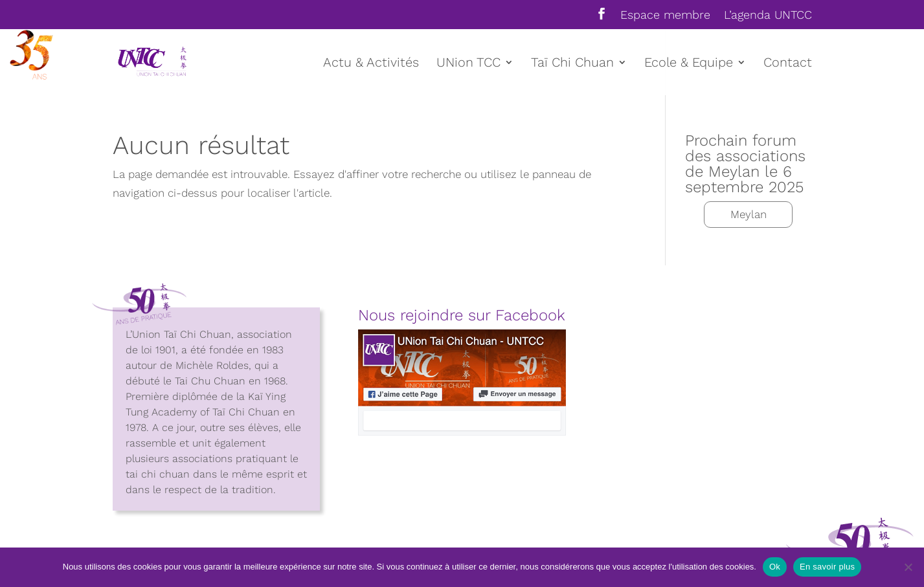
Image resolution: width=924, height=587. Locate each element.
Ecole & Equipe (689, 64)
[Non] (908, 567)
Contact (788, 64)
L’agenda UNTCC (768, 15)
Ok (775, 567)
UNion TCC (468, 64)
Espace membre (665, 15)
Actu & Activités (371, 64)
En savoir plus (827, 567)
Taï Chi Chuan (572, 64)
